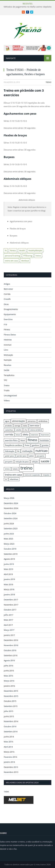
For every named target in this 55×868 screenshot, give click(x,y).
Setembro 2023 (11, 529)
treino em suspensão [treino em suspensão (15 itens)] (32, 475)
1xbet (6, 792)
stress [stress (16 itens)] (7, 469)
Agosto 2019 (9, 559)
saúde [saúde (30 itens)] (45, 461)
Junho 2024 (9, 524)
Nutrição (8, 360)
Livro (6, 350)
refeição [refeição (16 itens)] (35, 462)
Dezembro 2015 (11, 691)
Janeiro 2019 (9, 579)
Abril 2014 (8, 747)
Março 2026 (9, 498)
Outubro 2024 (10, 513)
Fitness (7, 329)
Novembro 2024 (11, 508)
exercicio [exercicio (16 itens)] (35, 435)
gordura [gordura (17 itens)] (36, 445)
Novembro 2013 (11, 772)
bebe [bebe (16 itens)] (25, 426)
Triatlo (7, 390)
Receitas (7, 365)
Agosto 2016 (9, 660)
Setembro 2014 (11, 731)
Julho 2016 (9, 666)
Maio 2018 (8, 584)
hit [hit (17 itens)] (18, 451)
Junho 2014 (9, 737)
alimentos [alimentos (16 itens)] (32, 421)
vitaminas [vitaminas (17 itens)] (14, 479)
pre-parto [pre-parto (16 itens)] (9, 462)
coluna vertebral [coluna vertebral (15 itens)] (36, 430)
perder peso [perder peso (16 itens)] (22, 456)
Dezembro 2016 (11, 640)
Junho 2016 (9, 671)
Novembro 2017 (11, 605)
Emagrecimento (11, 309)
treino (38, 256)
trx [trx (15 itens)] (6, 479)
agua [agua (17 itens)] (7, 421)
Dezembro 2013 (11, 767)
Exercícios (8, 319)
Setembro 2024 (11, 518)
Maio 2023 (8, 539)
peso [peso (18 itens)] (32, 456)
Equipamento (10, 314)
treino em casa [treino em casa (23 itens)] (13, 475)
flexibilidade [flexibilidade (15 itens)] (44, 441)
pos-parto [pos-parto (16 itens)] (41, 456)
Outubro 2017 (10, 610)
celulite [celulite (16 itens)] (19, 430)
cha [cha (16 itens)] (26, 430)
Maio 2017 (8, 620)
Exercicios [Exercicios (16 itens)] (45, 435)
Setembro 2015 (11, 706)
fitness (13, 251)
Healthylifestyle (35, 251)
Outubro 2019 (10, 549)
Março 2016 (9, 681)
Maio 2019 (8, 569)
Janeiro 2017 (9, 635)
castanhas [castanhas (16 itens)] (9, 430)
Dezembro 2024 (11, 503)
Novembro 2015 (11, 696)
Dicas (6, 304)
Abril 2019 (8, 574)
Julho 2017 (9, 615)
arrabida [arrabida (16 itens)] (8, 426)
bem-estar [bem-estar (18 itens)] (35, 426)
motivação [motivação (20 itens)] (27, 451)
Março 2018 (9, 589)
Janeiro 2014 (9, 762)
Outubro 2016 (10, 650)
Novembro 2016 (11, 645)
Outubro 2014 (10, 726)
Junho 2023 (9, 534)
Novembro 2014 (11, 721)
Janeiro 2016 (9, 686)
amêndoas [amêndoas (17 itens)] (43, 421)
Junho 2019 (9, 564)
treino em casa (11, 261)
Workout (25, 261)
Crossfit (7, 299)
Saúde (7, 370)
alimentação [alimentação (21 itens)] (18, 421)
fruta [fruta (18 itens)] (27, 445)
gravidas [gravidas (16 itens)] (45, 445)
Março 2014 (9, 752)
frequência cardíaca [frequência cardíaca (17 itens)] (13, 445)
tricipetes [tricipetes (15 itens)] (46, 475)
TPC (5, 380)
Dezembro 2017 (11, 600)
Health (22, 251)
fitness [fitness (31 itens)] (32, 440)
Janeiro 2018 (9, 595)
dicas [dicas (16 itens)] (18, 435)
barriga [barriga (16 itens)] (18, 426)
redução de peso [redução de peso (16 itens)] (22, 462)
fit (6, 251)
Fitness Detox (10, 335)
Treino (48, 82)
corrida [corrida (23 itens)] (9, 434)
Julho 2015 (9, 711)
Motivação (8, 355)
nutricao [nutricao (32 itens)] (42, 451)
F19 (5, 324)
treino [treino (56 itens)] (27, 468)
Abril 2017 (8, 625)
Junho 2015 (9, 716)
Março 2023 (9, 544)
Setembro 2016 (11, 655)
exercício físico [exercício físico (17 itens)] (11, 440)
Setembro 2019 (11, 554)
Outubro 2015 (10, 701)
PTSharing (28, 256)
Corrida (7, 294)
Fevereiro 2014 (10, 757)
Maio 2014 (8, 742)
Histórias (8, 340)
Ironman (8, 345)
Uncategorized (10, 396)
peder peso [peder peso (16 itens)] (9, 456)
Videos (7, 401)
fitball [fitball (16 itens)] (23, 440)
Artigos (7, 284)
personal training (12, 256)
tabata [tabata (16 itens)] (15, 469)
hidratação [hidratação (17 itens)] (10, 451)
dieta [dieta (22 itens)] (26, 435)
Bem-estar (8, 289)
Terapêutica (9, 375)
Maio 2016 (8, 676)
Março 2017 (9, 630)
